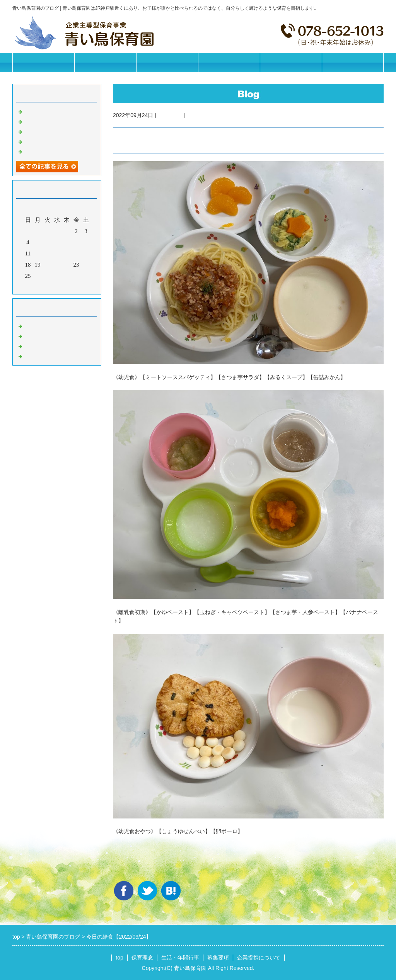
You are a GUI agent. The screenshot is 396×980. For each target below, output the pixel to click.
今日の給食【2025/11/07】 (57, 151)
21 (57, 265)
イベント (36, 356)
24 (86, 265)
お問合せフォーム (353, 62)
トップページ (43, 62)
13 (47, 254)
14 (57, 254)
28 (57, 276)
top (119, 958)
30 (76, 276)
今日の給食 (170, 115)
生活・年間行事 (167, 62)
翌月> (72, 286)
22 (67, 265)
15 (67, 254)
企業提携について (291, 62)
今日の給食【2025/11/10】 (57, 131)
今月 (57, 286)
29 (67, 276)
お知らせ (36, 325)
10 (86, 242)
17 (86, 254)
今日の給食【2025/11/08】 (57, 141)
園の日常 (36, 335)
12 (38, 254)
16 (76, 254)
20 (47, 265)
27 (47, 276)
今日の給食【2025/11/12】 (57, 111)
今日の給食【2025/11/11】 (57, 121)
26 (38, 276)
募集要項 (229, 62)
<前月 (42, 286)
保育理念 (105, 62)
